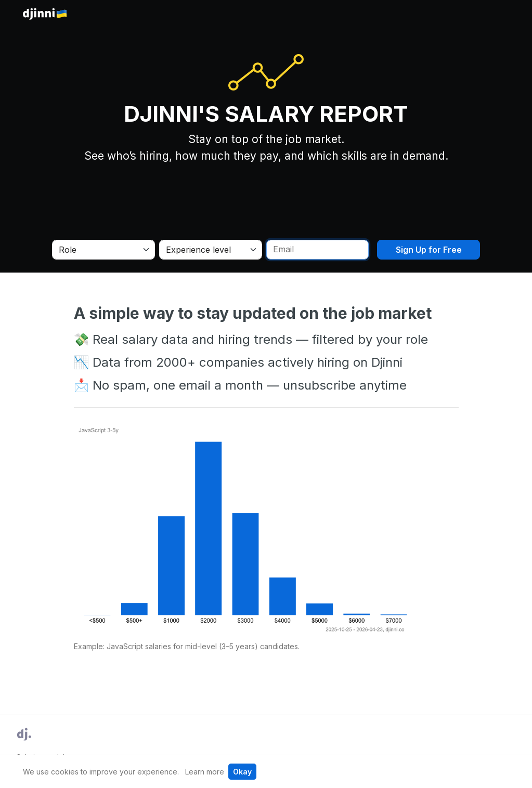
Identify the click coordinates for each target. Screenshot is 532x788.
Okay (242, 772)
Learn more (205, 772)
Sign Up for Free (429, 250)
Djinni (45, 14)
